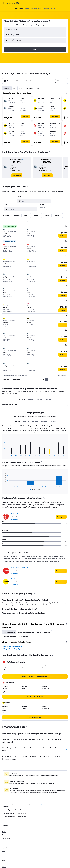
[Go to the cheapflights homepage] (14, 3)
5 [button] (63, 380)
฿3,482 (45, 21)
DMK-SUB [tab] (22, 400)
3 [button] (54, 380)
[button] (3, 3)
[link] (17, 175)
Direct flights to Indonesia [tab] (26, 632)
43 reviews (15, 520)
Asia (8, 65)
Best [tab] (14, 88)
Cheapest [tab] (7, 88)
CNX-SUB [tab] (40, 400)
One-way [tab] (39, 88)
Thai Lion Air (15, 514)
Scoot (13, 579)
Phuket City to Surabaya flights (12, 646)
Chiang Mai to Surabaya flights (12, 649)
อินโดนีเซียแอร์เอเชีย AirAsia (20, 568)
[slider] (67, 210)
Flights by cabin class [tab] (44, 632)
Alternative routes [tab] (9, 632)
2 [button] (50, 380)
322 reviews (15, 585)
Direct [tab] (21, 88)
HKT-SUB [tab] (48, 400)
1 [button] (47, 380)
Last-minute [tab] (29, 88)
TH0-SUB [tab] (17, 421)
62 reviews (15, 574)
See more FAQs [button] (35, 617)
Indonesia (14, 65)
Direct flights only (39, 25)
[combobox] (8, 25)
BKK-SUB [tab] (31, 400)
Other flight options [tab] (10, 637)
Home (3, 65)
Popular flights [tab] (24, 637)
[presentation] (50, 21)
